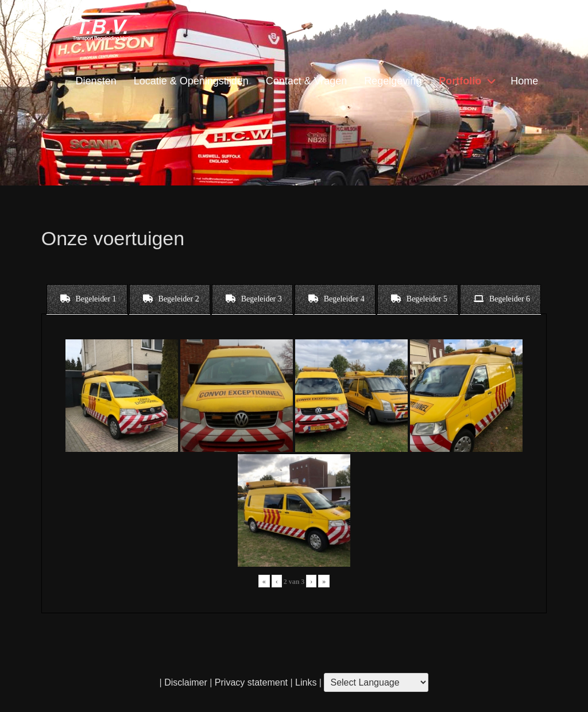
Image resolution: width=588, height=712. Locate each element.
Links (305, 682)
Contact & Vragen (306, 81)
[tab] (87, 299)
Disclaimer (186, 682)
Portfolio (460, 81)
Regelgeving (393, 81)
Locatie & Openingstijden (191, 81)
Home (524, 81)
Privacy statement (251, 682)
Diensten (96, 81)
